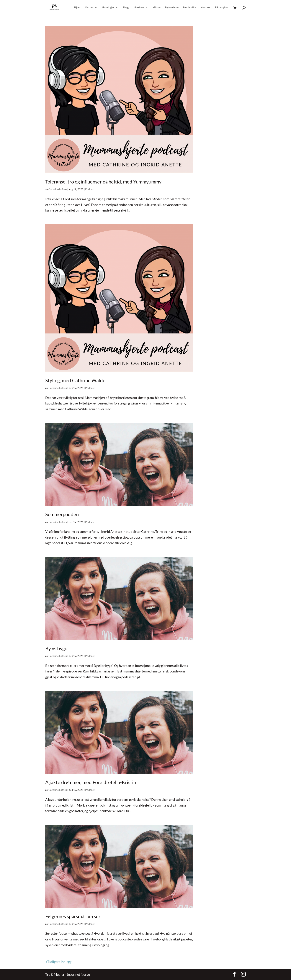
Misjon (157, 8)
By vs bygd (56, 648)
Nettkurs (139, 8)
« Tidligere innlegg (58, 962)
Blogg (126, 8)
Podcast (90, 189)
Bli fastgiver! (222, 8)
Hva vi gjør (108, 8)
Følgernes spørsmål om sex (73, 916)
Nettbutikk (190, 8)
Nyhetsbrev (172, 8)
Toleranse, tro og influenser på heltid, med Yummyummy (103, 182)
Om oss (89, 8)
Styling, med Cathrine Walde (75, 380)
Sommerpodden (62, 514)
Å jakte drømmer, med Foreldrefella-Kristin (91, 782)
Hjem (77, 8)
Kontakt (205, 8)
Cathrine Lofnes (58, 189)
